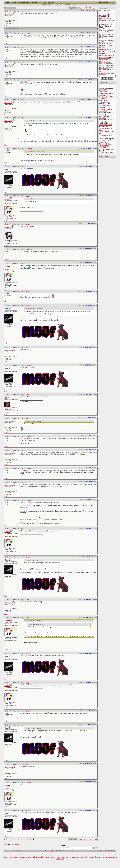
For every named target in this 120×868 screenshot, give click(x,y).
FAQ (74, 5)
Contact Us (103, 851)
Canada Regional (23, 2)
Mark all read (17, 851)
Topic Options (10, 8)
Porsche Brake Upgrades (104, 147)
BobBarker (104, 24)
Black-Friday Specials (107, 93)
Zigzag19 (8, 227)
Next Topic (29, 839)
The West (34, 2)
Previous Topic (11, 839)
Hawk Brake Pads (105, 125)
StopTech (102, 114)
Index (22, 839)
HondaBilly (9, 14)
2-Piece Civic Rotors (106, 153)
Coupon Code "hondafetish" (104, 141)
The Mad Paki (15, 844)
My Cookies (8, 851)
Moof (27, 196)
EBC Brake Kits (105, 106)
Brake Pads (7, 857)
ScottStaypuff (105, 30)
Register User (46, 5)
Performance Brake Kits (77, 857)
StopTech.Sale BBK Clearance (106, 98)
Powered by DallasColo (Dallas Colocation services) (60, 851)
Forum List (58, 5)
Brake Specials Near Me (96, 857)
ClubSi (7, 2)
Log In (113, 2)
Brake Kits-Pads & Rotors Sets (106, 110)
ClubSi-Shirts (104, 90)
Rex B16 (103, 16)
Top (5, 25)
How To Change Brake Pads (22, 857)
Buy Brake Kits (104, 102)
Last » (95, 8)
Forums (13, 2)
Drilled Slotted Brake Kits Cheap (44, 857)
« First (80, 8)
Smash (7, 199)
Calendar (67, 5)
